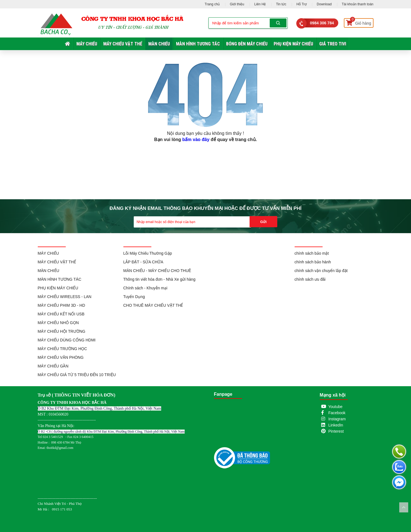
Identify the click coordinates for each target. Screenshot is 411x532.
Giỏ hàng (359, 22)
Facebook (337, 413)
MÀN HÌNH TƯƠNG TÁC (198, 44)
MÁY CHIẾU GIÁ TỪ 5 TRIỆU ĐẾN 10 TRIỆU (77, 375)
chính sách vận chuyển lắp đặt (321, 271)
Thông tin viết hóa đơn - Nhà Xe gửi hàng (159, 279)
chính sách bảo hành (313, 262)
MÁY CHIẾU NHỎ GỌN (58, 323)
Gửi (263, 222)
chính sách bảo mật (312, 253)
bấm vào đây (196, 140)
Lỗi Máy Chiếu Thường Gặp (148, 253)
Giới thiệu (237, 4)
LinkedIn (336, 425)
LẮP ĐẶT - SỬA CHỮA (143, 262)
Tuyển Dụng (134, 297)
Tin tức (281, 4)
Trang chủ (212, 4)
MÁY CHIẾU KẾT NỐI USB (61, 314)
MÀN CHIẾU (159, 44)
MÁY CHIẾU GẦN (53, 366)
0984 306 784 (322, 23)
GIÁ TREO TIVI (333, 44)
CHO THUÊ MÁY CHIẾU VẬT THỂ (153, 305)
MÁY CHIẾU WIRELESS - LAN (65, 297)
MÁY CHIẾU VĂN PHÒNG (61, 357)
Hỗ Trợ (301, 4)
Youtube (335, 407)
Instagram (337, 419)
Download (324, 4)
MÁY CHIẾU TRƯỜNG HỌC (63, 349)
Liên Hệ (260, 4)
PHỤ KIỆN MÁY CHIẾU (293, 44)
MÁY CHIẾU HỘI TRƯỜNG (62, 331)
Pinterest (336, 431)
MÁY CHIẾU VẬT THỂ (123, 44)
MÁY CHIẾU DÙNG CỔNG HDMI (67, 340)
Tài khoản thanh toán (357, 4)
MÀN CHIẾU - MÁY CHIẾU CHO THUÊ (157, 271)
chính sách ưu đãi (310, 279)
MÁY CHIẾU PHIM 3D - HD (62, 305)
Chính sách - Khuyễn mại (145, 288)
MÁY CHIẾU (87, 44)
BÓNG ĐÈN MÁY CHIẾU (247, 44)
